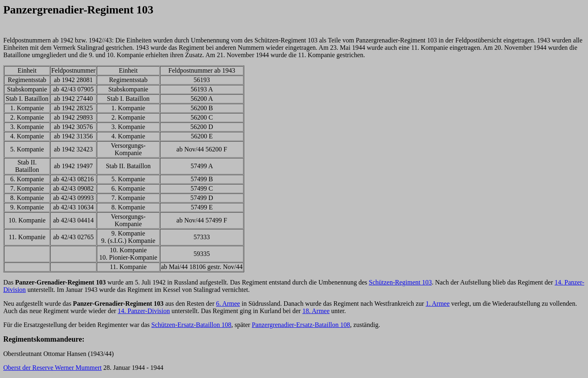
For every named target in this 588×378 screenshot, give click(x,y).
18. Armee (316, 311)
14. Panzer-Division (144, 311)
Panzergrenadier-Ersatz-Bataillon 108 (301, 325)
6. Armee (228, 304)
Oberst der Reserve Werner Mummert (52, 368)
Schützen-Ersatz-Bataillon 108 (192, 325)
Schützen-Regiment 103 (400, 282)
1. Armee (438, 304)
